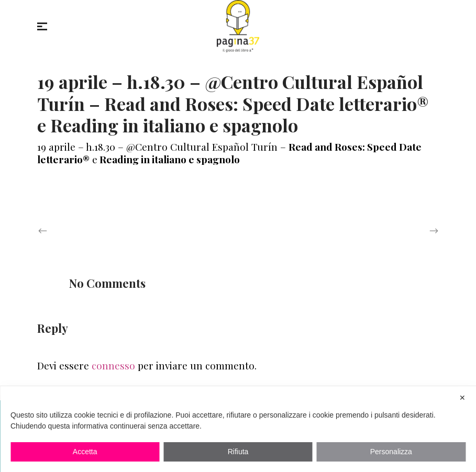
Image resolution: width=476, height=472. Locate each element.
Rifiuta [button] (238, 452)
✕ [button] (462, 398)
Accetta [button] (85, 452)
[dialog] (238, 429)
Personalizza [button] (391, 452)
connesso (113, 365)
